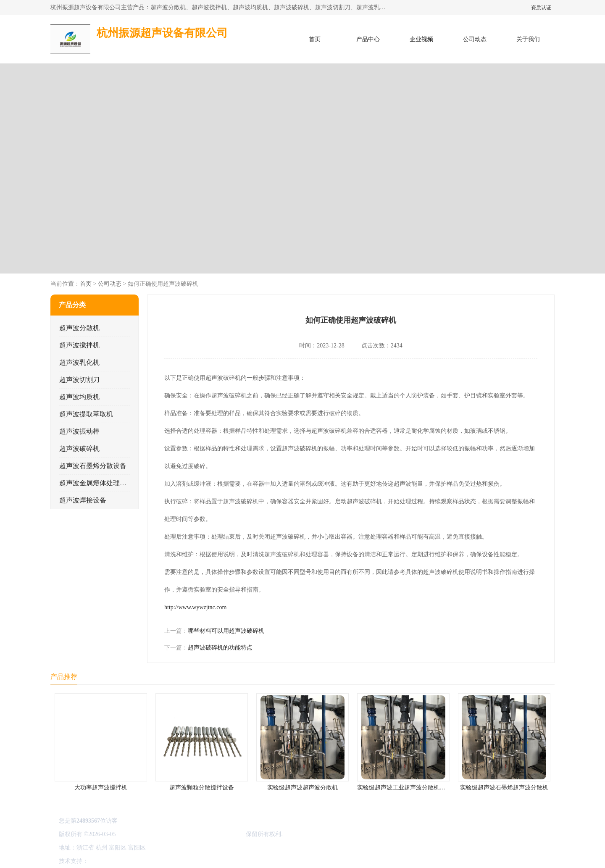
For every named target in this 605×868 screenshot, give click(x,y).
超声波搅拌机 (79, 345)
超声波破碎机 (79, 448)
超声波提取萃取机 (86, 414)
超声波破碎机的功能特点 (220, 648)
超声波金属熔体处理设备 (96, 483)
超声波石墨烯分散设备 (93, 466)
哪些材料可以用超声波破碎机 (226, 631)
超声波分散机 (79, 328)
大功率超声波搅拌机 (101, 788)
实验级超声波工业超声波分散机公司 (404, 788)
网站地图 (188, 861)
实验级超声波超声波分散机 (302, 788)
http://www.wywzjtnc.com (195, 607)
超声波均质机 (79, 397)
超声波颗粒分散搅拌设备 (202, 788)
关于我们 (528, 39)
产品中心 (368, 39)
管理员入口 (160, 861)
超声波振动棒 (79, 431)
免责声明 (132, 861)
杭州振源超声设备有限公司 (209, 834)
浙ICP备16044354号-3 (145, 834)
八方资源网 (105, 861)
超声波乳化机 (79, 362)
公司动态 (475, 39)
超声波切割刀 (79, 380)
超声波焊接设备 (83, 500)
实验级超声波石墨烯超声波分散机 (504, 788)
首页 (315, 39)
